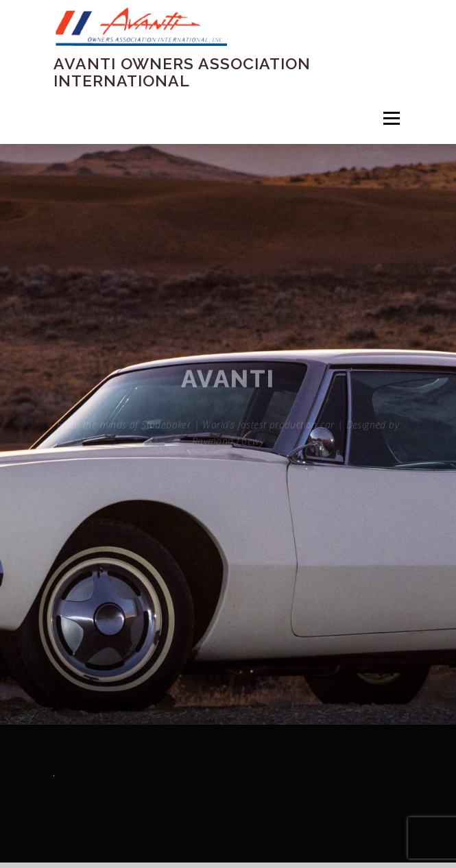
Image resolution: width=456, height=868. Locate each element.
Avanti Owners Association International (182, 72)
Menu (391, 118)
